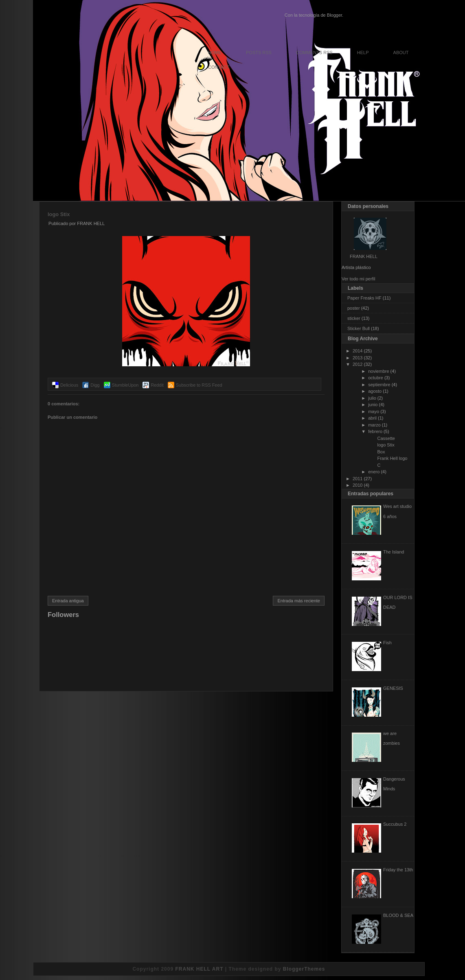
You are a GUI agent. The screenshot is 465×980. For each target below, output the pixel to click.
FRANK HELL (364, 256)
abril (372, 418)
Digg (95, 385)
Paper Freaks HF (364, 298)
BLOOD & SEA (398, 915)
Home (215, 52)
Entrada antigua (68, 601)
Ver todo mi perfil (359, 279)
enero (374, 472)
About (401, 52)
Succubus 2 (395, 824)
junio (373, 405)
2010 (358, 485)
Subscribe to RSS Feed (199, 385)
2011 (358, 479)
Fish (387, 643)
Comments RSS (314, 52)
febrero (375, 431)
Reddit (157, 385)
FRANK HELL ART (199, 969)
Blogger (334, 15)
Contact (219, 67)
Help (363, 52)
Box (381, 452)
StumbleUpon (125, 385)
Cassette (386, 438)
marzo (374, 425)
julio (372, 398)
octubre (376, 378)
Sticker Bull (359, 328)
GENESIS (393, 688)
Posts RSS (259, 52)
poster (354, 308)
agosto (375, 391)
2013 (358, 358)
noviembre (378, 371)
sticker (354, 318)
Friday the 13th (398, 870)
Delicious (69, 385)
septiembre (379, 385)
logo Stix (59, 214)
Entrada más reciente (299, 601)
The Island (394, 552)
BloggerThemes (304, 969)
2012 (358, 364)
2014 (358, 351)
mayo (374, 411)
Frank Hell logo (392, 458)
